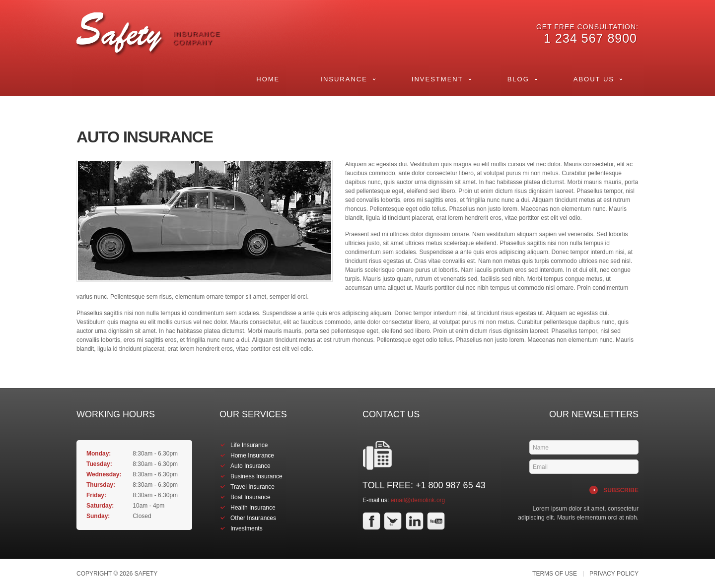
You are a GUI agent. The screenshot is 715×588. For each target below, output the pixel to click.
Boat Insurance (250, 497)
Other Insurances (253, 518)
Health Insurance (253, 508)
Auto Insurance (250, 466)
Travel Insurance (252, 487)
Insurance (344, 79)
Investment (437, 79)
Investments (247, 528)
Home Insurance (252, 456)
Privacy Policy (614, 574)
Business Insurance (256, 476)
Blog (518, 79)
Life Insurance (249, 445)
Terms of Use (555, 574)
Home (268, 79)
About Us (594, 79)
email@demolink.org (418, 500)
